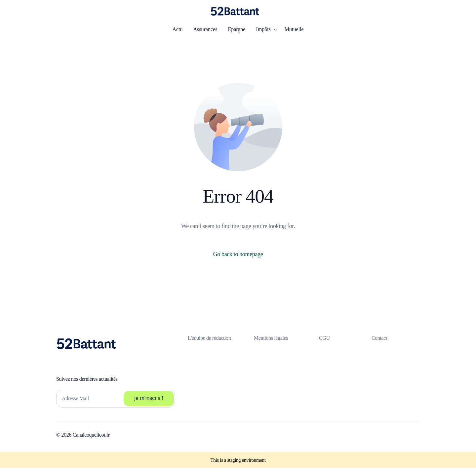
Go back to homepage (238, 254)
